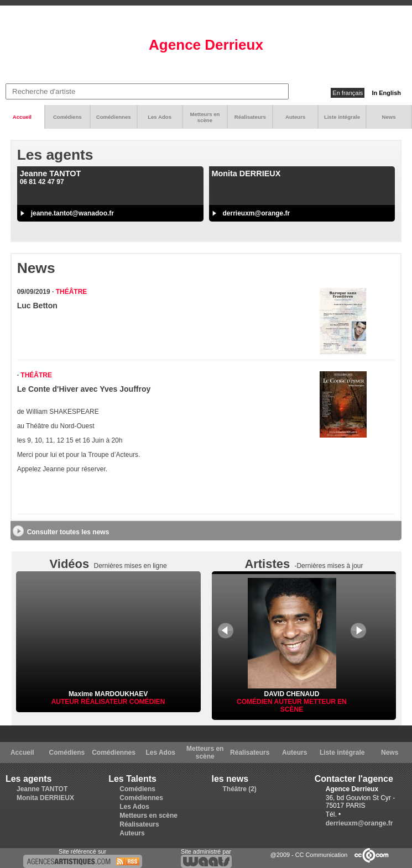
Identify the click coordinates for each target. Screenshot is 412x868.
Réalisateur (105, 702)
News (389, 117)
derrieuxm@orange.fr (257, 213)
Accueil (22, 117)
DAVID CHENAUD (292, 690)
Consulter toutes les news (68, 532)
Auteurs (295, 117)
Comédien (147, 702)
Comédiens (67, 117)
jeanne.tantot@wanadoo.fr (72, 213)
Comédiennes (114, 117)
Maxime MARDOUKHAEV (108, 694)
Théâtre (72, 292)
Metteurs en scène (205, 117)
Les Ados (160, 117)
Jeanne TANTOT (42, 789)
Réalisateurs (250, 117)
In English (386, 93)
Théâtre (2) (240, 789)
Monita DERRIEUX (45, 798)
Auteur (66, 702)
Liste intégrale (342, 117)
